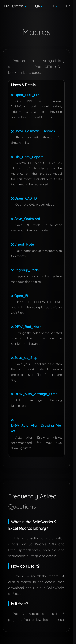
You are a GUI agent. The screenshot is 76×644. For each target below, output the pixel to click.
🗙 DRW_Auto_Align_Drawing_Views (36, 445)
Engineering (34, 5)
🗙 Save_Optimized (26, 238)
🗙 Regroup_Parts (25, 290)
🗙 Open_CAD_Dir (25, 218)
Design (55, 5)
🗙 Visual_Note (22, 264)
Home (15, 5)
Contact (38, 26)
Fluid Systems (24, 16)
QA (44, 16)
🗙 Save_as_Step (24, 377)
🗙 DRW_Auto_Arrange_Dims (34, 413)
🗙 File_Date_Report (27, 176)
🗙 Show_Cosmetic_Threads (33, 150)
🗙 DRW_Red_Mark (26, 346)
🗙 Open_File (21, 315)
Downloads (16, 26)
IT (55, 16)
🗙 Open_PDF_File (25, 114)
